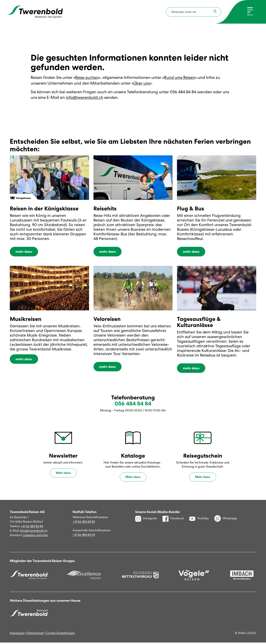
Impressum (17, 634)
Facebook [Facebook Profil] (173, 520)
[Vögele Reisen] (194, 576)
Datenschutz (35, 634)
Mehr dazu (63, 474)
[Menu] (250, 12)
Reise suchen (87, 77)
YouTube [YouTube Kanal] (199, 520)
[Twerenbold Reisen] (29, 576)
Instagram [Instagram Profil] (146, 520)
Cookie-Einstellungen (60, 634)
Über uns (142, 83)
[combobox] (193, 12)
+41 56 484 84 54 (84, 536)
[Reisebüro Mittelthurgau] (141, 576)
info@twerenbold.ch (85, 97)
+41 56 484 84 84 (32, 528)
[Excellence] (83, 576)
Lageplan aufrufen (35, 537)
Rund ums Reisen (179, 77)
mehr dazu (24, 253)
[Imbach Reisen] (242, 576)
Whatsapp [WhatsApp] (226, 520)
